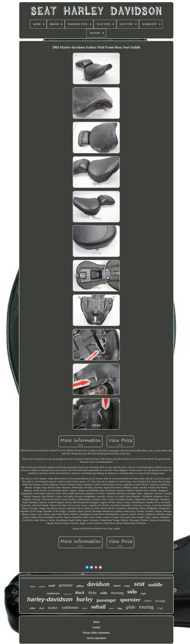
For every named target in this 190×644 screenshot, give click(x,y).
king (120, 608)
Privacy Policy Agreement (96, 632)
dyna (92, 592)
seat (139, 584)
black (80, 592)
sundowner (53, 593)
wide (104, 593)
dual (42, 608)
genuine (66, 585)
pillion (80, 586)
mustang (117, 593)
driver (33, 586)
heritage (160, 601)
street (117, 586)
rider (33, 608)
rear (127, 586)
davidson (98, 584)
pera (112, 608)
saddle (155, 585)
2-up (160, 608)
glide (131, 607)
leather (53, 608)
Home (96, 622)
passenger (106, 600)
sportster (130, 600)
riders (85, 608)
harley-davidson (50, 599)
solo (132, 592)
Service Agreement (96, 638)
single (143, 594)
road (52, 586)
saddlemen (70, 607)
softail (98, 607)
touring (146, 607)
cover (148, 601)
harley (85, 599)
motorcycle (68, 594)
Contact (96, 627)
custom (42, 586)
